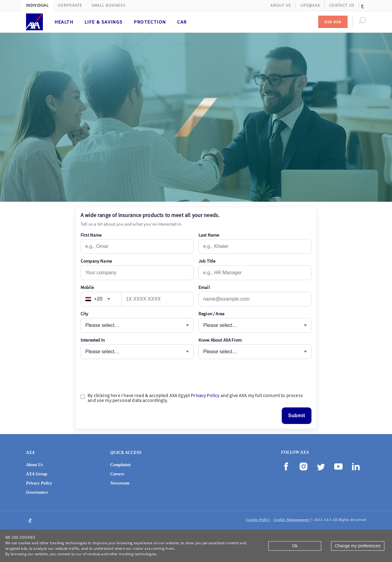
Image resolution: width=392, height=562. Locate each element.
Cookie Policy (258, 520)
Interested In (93, 340)
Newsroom (120, 483)
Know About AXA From (220, 340)
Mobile (87, 287)
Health (64, 22)
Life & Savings (104, 22)
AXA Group (37, 474)
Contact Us (342, 5)
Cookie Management (292, 520)
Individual (37, 5)
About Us (281, 5)
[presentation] (127, 376)
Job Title (207, 261)
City (85, 314)
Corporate (70, 5)
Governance (37, 492)
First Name (91, 235)
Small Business (109, 5)
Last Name (209, 235)
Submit (297, 416)
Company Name (96, 261)
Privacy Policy (205, 395)
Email (204, 287)
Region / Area (211, 314)
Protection (150, 22)
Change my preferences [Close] (358, 546)
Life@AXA (310, 5)
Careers (117, 474)
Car (182, 22)
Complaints (121, 465)
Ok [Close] (295, 546)
